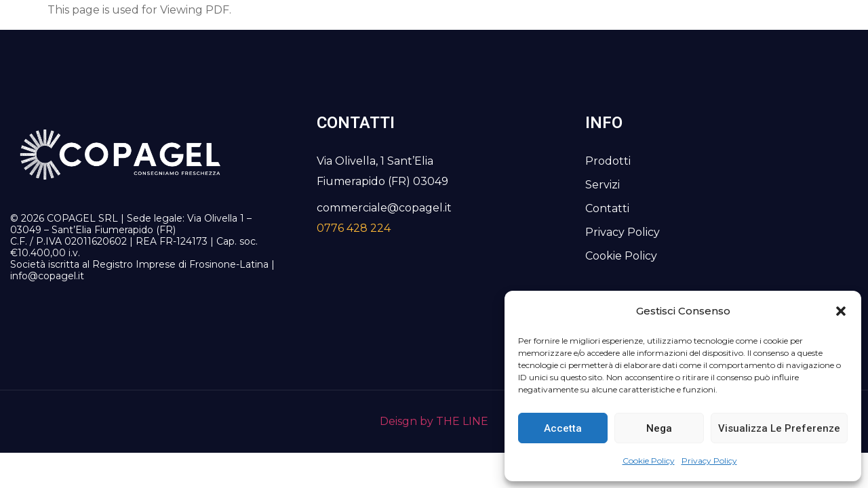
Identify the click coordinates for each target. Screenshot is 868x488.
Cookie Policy (649, 461)
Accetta (563, 428)
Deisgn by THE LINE (434, 421)
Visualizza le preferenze (779, 428)
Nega (659, 428)
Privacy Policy (709, 461)
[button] (841, 311)
